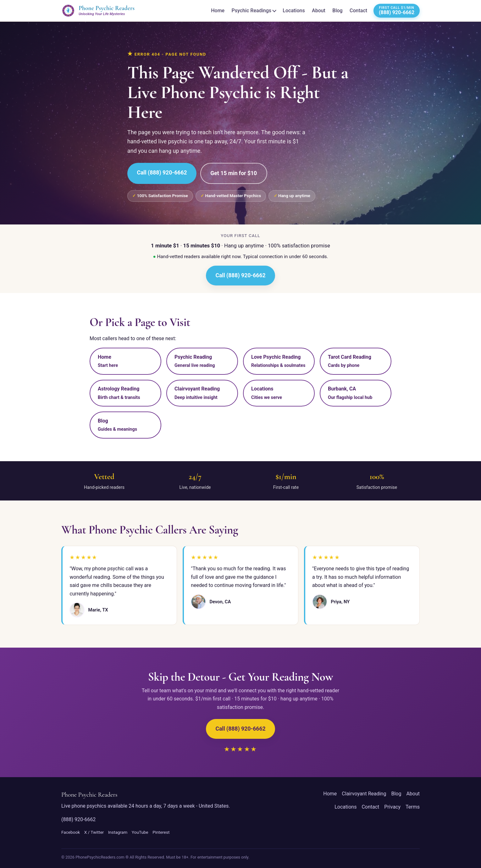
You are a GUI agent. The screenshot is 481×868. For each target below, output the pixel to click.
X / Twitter (94, 832)
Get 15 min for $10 (234, 173)
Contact (358, 11)
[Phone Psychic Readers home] (98, 11)
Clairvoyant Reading (364, 794)
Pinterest (161, 832)
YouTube (140, 832)
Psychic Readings (252, 11)
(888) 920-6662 (78, 819)
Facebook (71, 832)
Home (218, 11)
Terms (413, 807)
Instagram (118, 832)
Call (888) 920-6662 (162, 173)
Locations (294, 11)
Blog (337, 11)
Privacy (392, 807)
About (319, 11)
